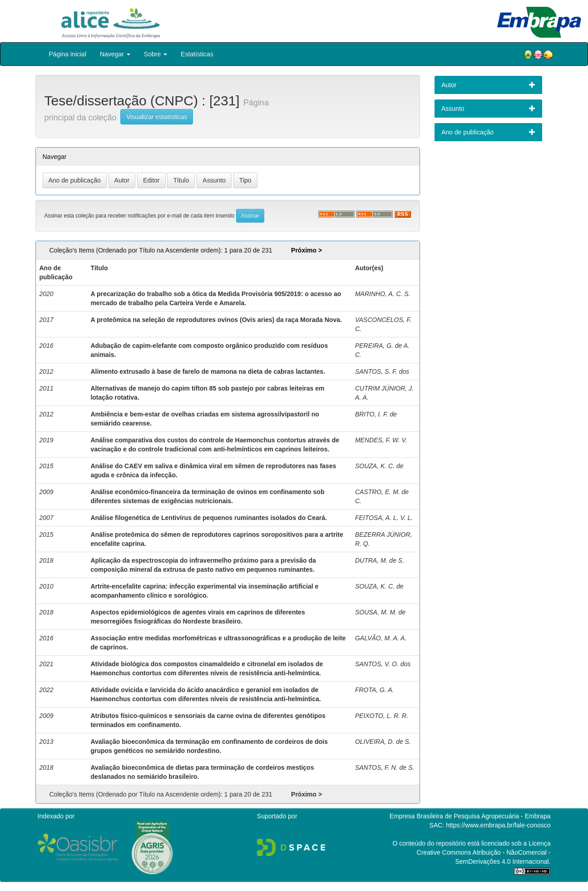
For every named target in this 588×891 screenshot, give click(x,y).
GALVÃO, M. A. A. (381, 638)
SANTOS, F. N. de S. (385, 767)
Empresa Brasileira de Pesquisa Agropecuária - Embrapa (470, 816)
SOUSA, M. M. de (380, 612)
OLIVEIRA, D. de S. (383, 742)
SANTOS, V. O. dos (383, 664)
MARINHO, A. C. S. (383, 294)
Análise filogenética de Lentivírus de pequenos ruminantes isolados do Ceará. (208, 518)
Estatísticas (197, 54)
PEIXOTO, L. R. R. (382, 716)
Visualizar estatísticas (157, 117)
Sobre (156, 54)
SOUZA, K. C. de (379, 466)
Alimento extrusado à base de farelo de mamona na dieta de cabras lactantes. (208, 371)
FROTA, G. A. (375, 690)
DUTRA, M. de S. (380, 560)
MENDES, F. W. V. (381, 440)
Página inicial (68, 54)
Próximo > (306, 250)
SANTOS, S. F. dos (382, 371)
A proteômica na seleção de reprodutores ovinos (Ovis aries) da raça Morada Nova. (216, 320)
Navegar (115, 54)
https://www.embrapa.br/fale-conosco (498, 825)
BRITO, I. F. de (376, 414)
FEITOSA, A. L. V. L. (384, 518)
